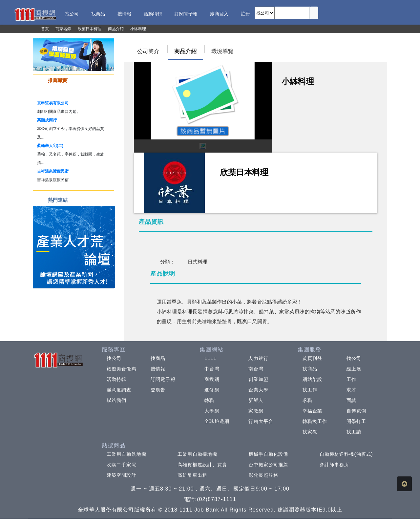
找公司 (114, 358)
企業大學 (258, 390)
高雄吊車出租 (192, 475)
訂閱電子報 (163, 379)
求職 (307, 400)
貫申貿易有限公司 (53, 103)
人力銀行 (258, 358)
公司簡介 (148, 51)
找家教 (310, 432)
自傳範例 (356, 411)
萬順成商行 (47, 120)
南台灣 (256, 369)
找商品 (158, 358)
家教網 (256, 411)
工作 (351, 379)
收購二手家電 (122, 465)
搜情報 (158, 369)
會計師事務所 (335, 465)
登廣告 (158, 390)
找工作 (310, 390)
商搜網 (212, 379)
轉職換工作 (315, 421)
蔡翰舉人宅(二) (50, 146)
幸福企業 (312, 411)
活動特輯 (116, 379)
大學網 (212, 411)
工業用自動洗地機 (126, 454)
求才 (351, 390)
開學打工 (356, 421)
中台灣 (212, 369)
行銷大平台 (261, 421)
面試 (351, 400)
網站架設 (312, 379)
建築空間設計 (122, 475)
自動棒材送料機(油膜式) (346, 454)
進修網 (212, 390)
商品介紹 (185, 51)
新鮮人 (256, 400)
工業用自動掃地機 (197, 454)
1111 (210, 358)
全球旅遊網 (217, 421)
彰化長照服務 (264, 475)
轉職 (209, 400)
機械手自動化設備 (269, 454)
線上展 (354, 369)
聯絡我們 (116, 400)
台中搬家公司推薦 (269, 465)
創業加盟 (258, 379)
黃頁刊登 (312, 358)
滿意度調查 (119, 390)
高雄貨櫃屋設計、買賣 (202, 465)
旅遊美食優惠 (122, 369)
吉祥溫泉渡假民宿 (53, 171)
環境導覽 (222, 51)
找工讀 (354, 432)
